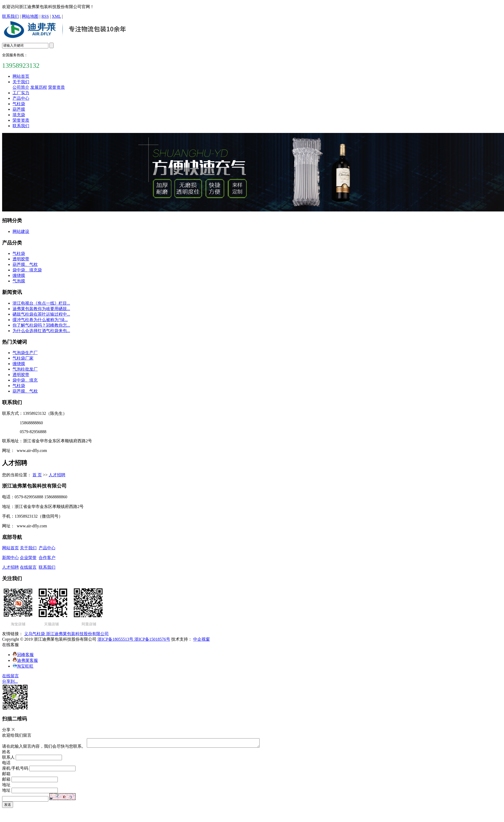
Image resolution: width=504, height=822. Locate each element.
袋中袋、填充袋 (27, 270)
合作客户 (47, 558)
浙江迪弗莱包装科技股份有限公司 (77, 634)
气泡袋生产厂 (25, 353)
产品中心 (21, 98)
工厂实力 (21, 93)
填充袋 (19, 115)
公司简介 (21, 87)
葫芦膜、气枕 (25, 264)
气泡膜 (19, 281)
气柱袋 (19, 104)
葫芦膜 (19, 109)
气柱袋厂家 (23, 358)
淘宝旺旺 (23, 666)
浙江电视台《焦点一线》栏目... (41, 303)
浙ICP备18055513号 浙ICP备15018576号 (134, 639)
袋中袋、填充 (25, 380)
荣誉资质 (56, 87)
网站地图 (30, 16)
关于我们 (21, 82)
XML (56, 16)
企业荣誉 (28, 558)
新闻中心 (10, 558)
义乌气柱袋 (35, 634)
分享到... (10, 681)
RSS (45, 16)
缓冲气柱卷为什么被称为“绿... (40, 320)
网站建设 (21, 231)
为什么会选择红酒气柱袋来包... (41, 331)
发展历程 (39, 87)
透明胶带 (21, 259)
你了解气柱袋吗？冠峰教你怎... (41, 325)
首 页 (37, 475)
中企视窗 (202, 639)
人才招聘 (57, 475)
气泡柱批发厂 (25, 369)
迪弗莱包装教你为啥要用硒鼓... (41, 309)
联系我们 (10, 16)
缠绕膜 (19, 275)
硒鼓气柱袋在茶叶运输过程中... (41, 314)
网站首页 (21, 76)
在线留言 (28, 567)
